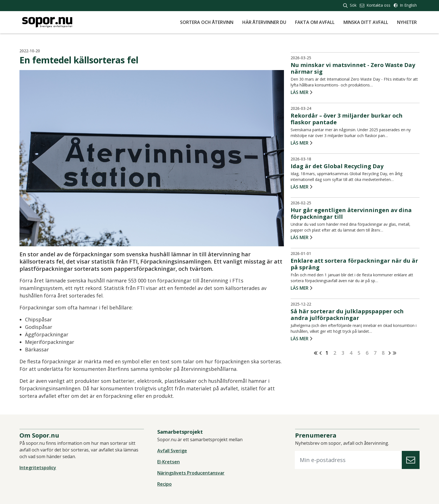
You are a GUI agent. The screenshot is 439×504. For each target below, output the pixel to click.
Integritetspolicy (41, 468)
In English (405, 5)
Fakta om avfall (315, 22)
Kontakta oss (375, 5)
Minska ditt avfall (366, 22)
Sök (350, 5)
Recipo (165, 485)
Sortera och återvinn (207, 22)
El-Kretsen (169, 462)
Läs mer (299, 94)
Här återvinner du (264, 22)
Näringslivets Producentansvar (192, 473)
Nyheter (407, 22)
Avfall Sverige (173, 451)
